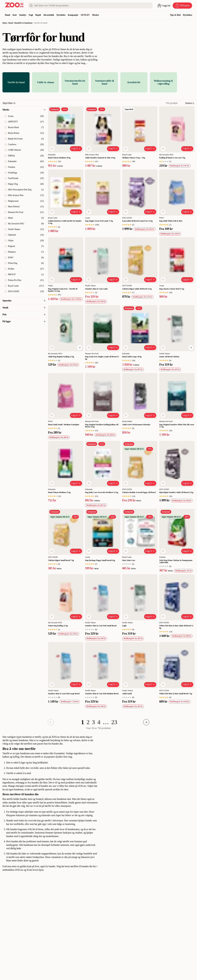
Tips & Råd (175, 15)
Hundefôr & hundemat (23, 23)
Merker (95, 15)
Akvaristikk (49, 15)
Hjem (5, 23)
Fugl (31, 15)
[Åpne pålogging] (164, 6)
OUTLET (85, 15)
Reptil (38, 15)
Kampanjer (73, 15)
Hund (8, 15)
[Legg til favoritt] (52, 149)
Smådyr (23, 15)
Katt (15, 15)
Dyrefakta (188, 15)
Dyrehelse (61, 15)
